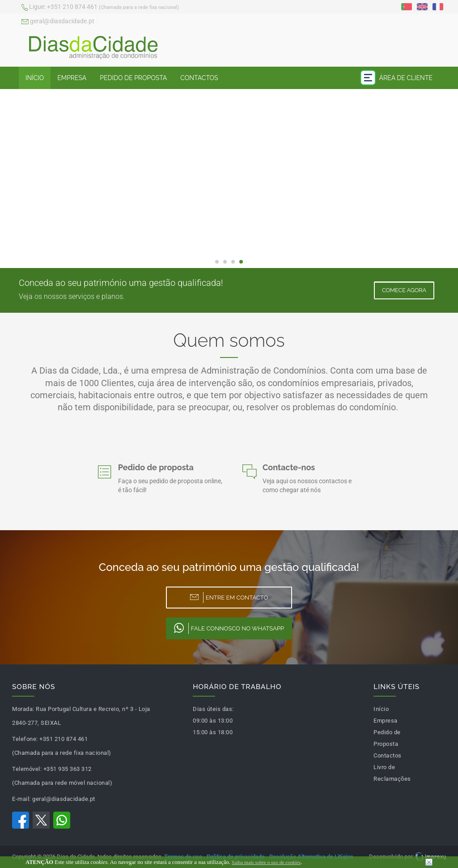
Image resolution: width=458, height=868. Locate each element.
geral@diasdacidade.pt (58, 22)
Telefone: (25, 739)
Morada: (23, 709)
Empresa (72, 78)
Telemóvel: (27, 769)
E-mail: (21, 799)
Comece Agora (404, 290)
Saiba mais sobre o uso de (266, 862)
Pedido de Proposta (133, 78)
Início (35, 78)
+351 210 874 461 (100, 8)
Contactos (199, 78)
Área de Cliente (396, 78)
